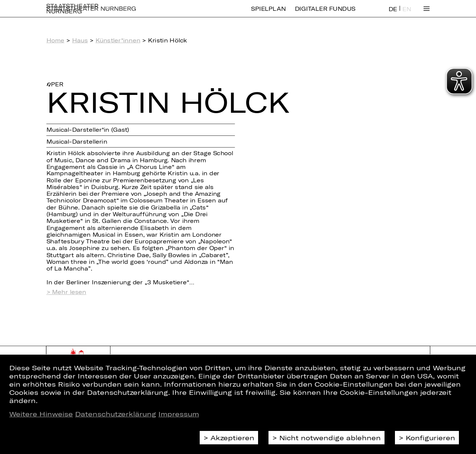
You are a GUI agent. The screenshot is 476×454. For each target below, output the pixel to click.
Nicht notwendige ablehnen (330, 438)
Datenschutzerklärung (116, 414)
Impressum (179, 414)
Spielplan (268, 14)
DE (393, 14)
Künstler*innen (118, 40)
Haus (80, 40)
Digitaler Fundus (325, 14)
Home (55, 40)
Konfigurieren (430, 438)
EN (407, 14)
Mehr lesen (69, 292)
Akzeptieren (232, 438)
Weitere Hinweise (41, 414)
